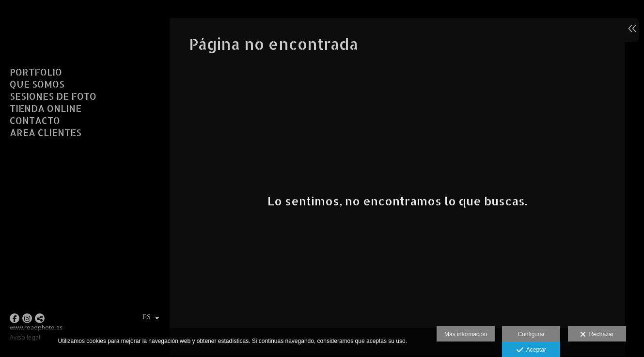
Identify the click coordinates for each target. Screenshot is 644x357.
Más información (466, 334)
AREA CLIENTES (46, 133)
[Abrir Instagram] (27, 318)
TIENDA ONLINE (46, 109)
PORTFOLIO (36, 72)
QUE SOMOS (37, 84)
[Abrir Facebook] (15, 318)
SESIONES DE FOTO (53, 96)
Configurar (531, 334)
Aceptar (531, 350)
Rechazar (597, 335)
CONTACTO (35, 121)
